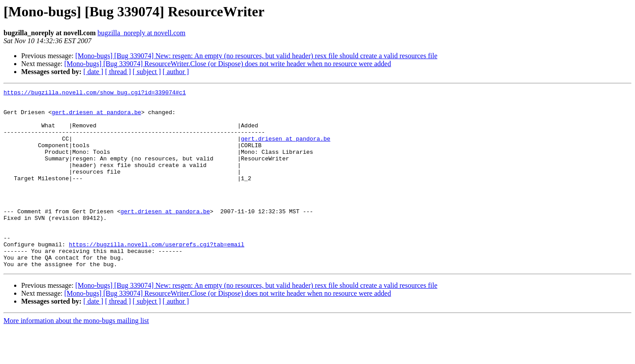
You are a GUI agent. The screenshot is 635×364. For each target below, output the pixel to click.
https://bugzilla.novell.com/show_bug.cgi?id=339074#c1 (95, 93)
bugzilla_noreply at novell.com (142, 33)
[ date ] (93, 72)
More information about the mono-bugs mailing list (76, 356)
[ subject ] (147, 72)
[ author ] (176, 72)
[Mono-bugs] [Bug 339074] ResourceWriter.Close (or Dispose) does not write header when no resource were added (228, 64)
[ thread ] (118, 72)
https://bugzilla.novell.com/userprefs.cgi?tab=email (157, 276)
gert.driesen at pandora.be (96, 117)
